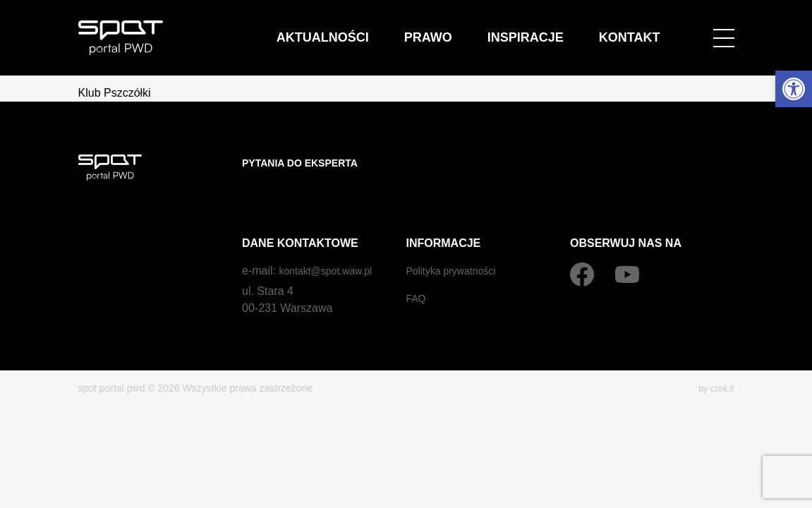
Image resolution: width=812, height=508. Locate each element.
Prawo (526, 28)
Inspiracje (585, 28)
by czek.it (713, 360)
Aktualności (461, 28)
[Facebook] (582, 246)
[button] (794, 89)
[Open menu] (724, 28)
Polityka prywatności (457, 242)
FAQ (418, 270)
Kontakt (649, 28)
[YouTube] (627, 246)
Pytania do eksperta (308, 163)
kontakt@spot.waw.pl (332, 242)
